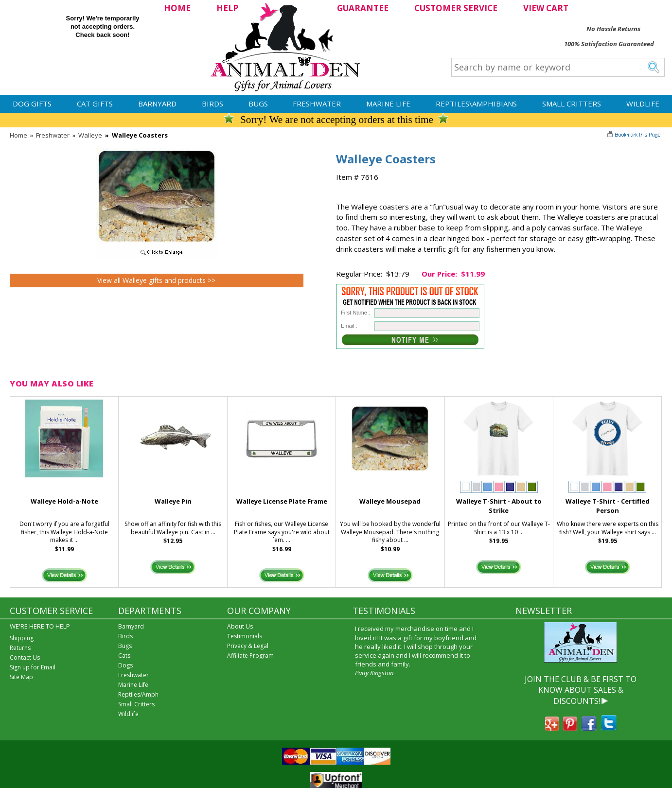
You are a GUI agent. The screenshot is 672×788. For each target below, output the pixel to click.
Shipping (22, 638)
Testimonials (245, 636)
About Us (240, 626)
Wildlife (643, 104)
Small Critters (572, 104)
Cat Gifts (95, 104)
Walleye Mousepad (390, 501)
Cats (124, 656)
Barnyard (157, 104)
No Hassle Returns (613, 29)
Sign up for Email (33, 667)
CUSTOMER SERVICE (456, 8)
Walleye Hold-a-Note (64, 501)
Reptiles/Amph (138, 694)
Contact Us (25, 657)
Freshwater (317, 104)
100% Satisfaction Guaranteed (609, 44)
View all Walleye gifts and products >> (156, 280)
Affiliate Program (250, 656)
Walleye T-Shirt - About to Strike (499, 506)
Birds (212, 104)
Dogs (125, 665)
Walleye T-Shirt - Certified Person (608, 506)
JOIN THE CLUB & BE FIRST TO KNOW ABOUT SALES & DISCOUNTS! (581, 690)
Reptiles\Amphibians (476, 104)
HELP (227, 8)
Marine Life (388, 104)
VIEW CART (546, 8)
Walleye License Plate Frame (282, 501)
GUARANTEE (363, 8)
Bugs (258, 104)
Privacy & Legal (248, 646)
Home (18, 135)
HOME (177, 8)
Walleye (90, 135)
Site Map (21, 677)
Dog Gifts (32, 104)
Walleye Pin (173, 501)
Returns (20, 648)
